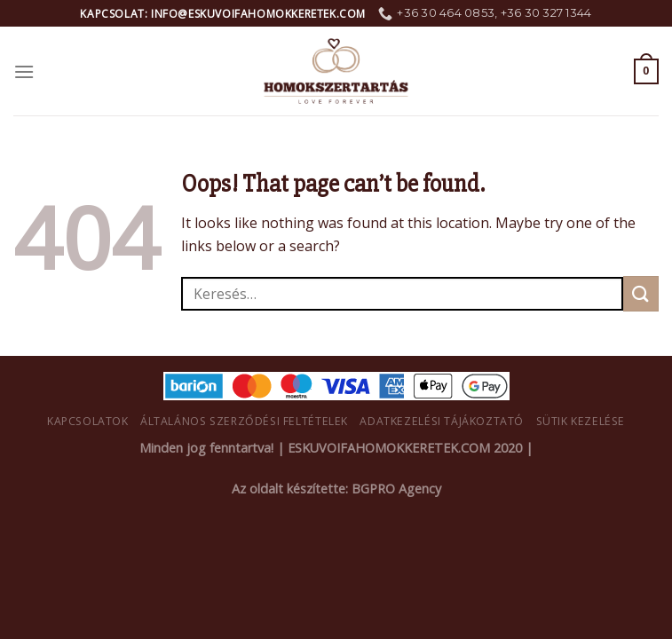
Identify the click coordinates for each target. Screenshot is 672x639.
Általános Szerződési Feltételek (244, 421)
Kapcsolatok (88, 421)
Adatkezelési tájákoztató (442, 421)
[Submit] (641, 293)
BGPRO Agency (396, 489)
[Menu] (24, 71)
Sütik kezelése (581, 421)
